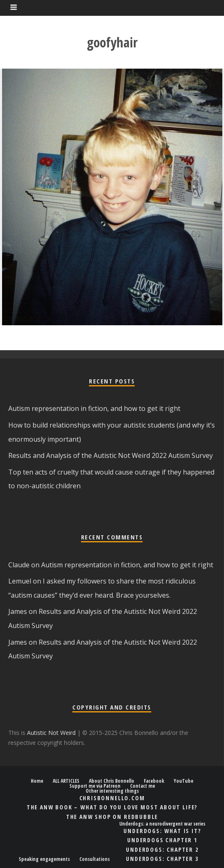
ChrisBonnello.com (112, 798)
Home (37, 781)
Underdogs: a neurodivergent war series (162, 824)
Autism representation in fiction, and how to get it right (94, 408)
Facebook (154, 781)
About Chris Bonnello (112, 781)
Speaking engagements (44, 859)
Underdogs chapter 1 (162, 840)
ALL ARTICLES (66, 781)
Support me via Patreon (95, 786)
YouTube (183, 781)
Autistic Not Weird (51, 733)
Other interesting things (112, 791)
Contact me (143, 786)
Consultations (95, 859)
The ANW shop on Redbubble (112, 817)
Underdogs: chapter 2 (162, 849)
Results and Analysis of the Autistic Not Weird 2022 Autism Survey (111, 455)
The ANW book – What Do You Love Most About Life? (112, 807)
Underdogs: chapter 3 (162, 859)
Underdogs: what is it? (162, 831)
